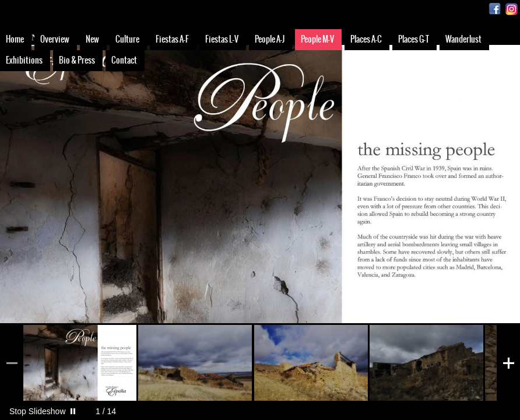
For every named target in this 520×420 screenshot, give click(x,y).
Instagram (512, 9)
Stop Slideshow (38, 411)
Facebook (495, 9)
